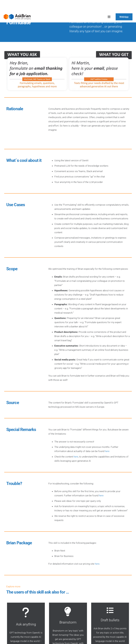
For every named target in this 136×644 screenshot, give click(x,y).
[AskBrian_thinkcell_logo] (17, 17)
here (107, 451)
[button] (109, 17)
